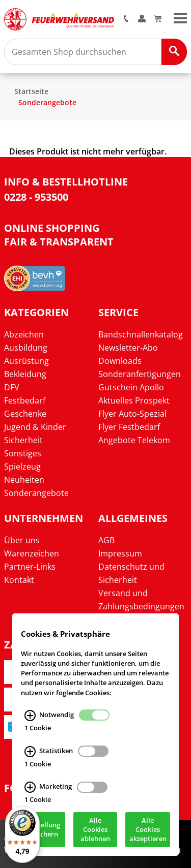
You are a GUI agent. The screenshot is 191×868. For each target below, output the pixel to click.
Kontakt (19, 580)
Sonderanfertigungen (140, 374)
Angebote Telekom (134, 440)
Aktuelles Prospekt (134, 400)
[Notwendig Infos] (30, 716)
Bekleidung (25, 374)
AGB (106, 540)
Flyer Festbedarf (129, 427)
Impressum (120, 553)
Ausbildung (26, 348)
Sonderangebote (47, 102)
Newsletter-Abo (128, 348)
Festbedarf (25, 400)
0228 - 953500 (36, 197)
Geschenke (25, 414)
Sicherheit (23, 440)
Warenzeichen (32, 553)
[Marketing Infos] (30, 788)
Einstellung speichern (43, 830)
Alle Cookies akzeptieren (148, 830)
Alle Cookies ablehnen (95, 830)
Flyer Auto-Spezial (132, 414)
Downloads (120, 361)
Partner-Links (30, 567)
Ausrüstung (26, 361)
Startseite (31, 91)
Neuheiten (24, 480)
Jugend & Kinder (35, 427)
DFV (12, 387)
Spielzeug (22, 467)
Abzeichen (24, 334)
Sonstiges (23, 453)
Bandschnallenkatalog (141, 334)
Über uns (22, 540)
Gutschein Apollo (131, 387)
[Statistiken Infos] (30, 752)
